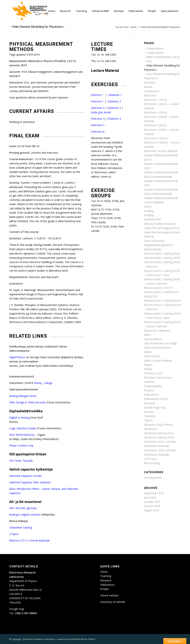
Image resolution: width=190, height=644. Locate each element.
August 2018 (151, 510)
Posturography (153, 386)
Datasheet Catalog (21, 527)
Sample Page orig (155, 408)
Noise (33, 396)
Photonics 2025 (153, 373)
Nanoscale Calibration (157, 331)
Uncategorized (153, 477)
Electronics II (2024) (156, 138)
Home (148, 206)
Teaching (149, 416)
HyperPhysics (18, 357)
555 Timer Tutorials (21, 461)
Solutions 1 (115, 95)
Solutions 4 (114, 119)
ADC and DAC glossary (23, 508)
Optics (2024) (152, 356)
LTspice (14, 534)
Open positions (153, 339)
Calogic (48, 383)
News (147, 335)
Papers (148, 365)
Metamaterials (153, 249)
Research (150, 403)
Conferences (152, 91)
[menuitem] (52, 11)
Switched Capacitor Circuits (26, 476)
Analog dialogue (19, 396)
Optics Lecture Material (158, 361)
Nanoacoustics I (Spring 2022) (162, 254)
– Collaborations (154, 48)
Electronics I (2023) (155, 100)
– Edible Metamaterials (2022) (162, 57)
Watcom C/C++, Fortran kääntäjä (29, 540)
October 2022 (152, 502)
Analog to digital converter (26, 515)
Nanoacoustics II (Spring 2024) (162, 301)
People (148, 369)
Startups (149, 412)
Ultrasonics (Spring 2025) (159, 437)
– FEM (148, 61)
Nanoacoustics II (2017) (158, 288)
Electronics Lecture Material (161, 151)
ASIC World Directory (22, 435)
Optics (148, 352)
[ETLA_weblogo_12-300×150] (31, 11)
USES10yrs (150, 459)
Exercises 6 (98, 132)
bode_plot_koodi (101, 112)
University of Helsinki (113, 602)
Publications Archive (156, 399)
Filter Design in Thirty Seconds (28, 402)
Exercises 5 (98, 125)
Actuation (150, 82)
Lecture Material (105, 71)
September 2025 (154, 493)
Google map (17, 609)
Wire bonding (152, 463)
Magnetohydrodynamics (159, 245)
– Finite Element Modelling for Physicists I (37, 27)
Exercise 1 (97, 95)
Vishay (38, 383)
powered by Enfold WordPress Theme (76, 639)
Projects (149, 390)
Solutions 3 (114, 108)
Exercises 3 (98, 108)
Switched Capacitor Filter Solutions (30, 482)
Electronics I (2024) (155, 112)
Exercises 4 (98, 119)
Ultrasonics (151, 429)
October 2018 (152, 506)
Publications (151, 395)
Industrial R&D (153, 219)
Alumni (148, 87)
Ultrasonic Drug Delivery (159, 425)
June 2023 (150, 497)
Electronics (150, 95)
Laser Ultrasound (154, 241)
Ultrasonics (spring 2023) (159, 433)
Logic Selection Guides (23, 428)
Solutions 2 (114, 101)
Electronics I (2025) (155, 125)
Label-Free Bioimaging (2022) (162, 228)
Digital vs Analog (20, 418)
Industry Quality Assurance (160, 224)
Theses (148, 420)
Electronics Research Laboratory (39, 639)
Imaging (149, 211)
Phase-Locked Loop (21, 445)
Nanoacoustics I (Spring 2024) (162, 258)
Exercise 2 (97, 101)
